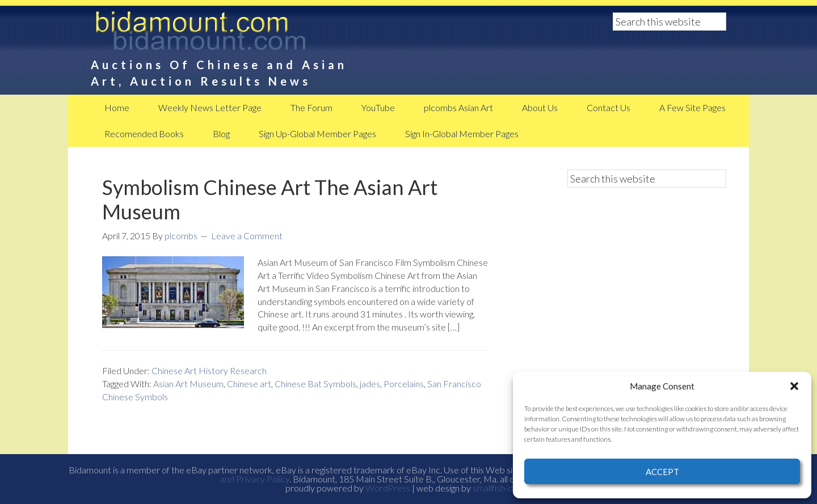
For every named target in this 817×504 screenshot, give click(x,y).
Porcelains (404, 384)
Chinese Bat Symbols (315, 384)
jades (370, 384)
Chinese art (249, 384)
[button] (794, 386)
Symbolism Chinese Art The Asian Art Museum (270, 199)
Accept (662, 472)
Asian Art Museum (188, 384)
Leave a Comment (247, 236)
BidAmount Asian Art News (238, 34)
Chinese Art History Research (209, 370)
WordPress (388, 488)
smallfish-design (502, 488)
